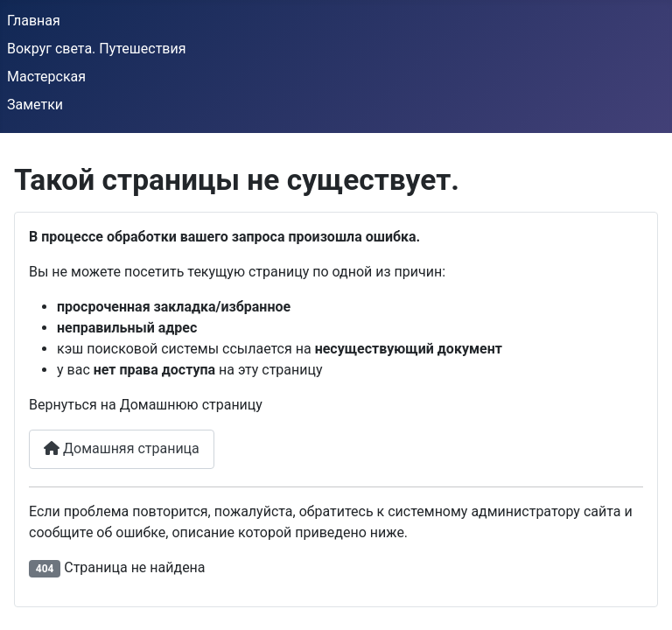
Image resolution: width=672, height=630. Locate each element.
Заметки (35, 105)
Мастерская (46, 77)
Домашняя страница (122, 448)
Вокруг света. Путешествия (96, 49)
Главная (34, 21)
